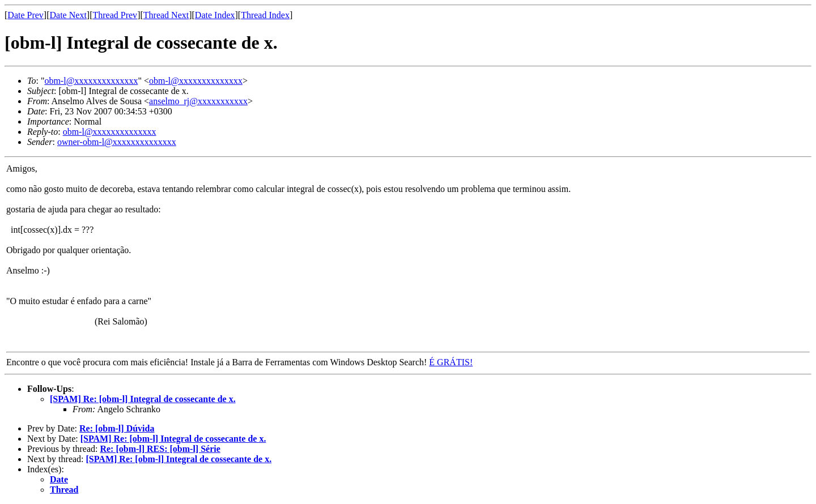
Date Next (68, 15)
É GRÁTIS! (451, 362)
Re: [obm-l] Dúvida (117, 428)
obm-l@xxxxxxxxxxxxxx (91, 81)
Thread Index (265, 15)
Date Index (215, 15)
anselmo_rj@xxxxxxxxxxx (198, 101)
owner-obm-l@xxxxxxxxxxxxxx (117, 142)
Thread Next (166, 15)
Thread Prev (115, 15)
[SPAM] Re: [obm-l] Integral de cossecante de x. (143, 399)
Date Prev (25, 15)
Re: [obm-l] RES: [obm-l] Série (160, 449)
